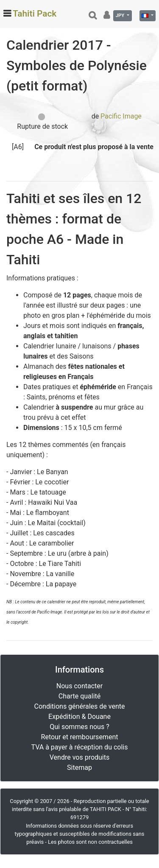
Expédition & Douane (79, 717)
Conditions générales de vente (80, 706)
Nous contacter (79, 686)
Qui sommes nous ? (79, 727)
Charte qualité (80, 696)
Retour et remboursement (80, 737)
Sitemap (79, 768)
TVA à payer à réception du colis (80, 747)
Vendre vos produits (80, 757)
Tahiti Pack (35, 14)
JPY (121, 16)
